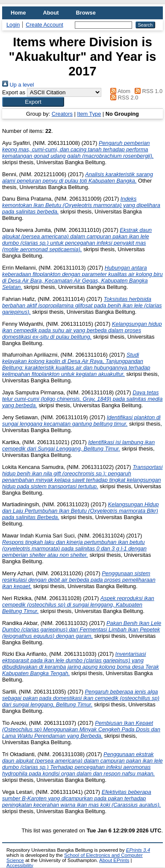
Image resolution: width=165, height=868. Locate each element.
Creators (62, 114)
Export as (14, 92)
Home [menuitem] (18, 13)
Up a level (18, 85)
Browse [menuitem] (86, 13)
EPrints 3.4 (138, 850)
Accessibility (20, 865)
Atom (119, 91)
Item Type (89, 114)
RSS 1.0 (147, 91)
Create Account (44, 25)
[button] (33, 102)
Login (13, 25)
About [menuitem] (51, 13)
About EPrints (114, 860)
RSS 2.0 (123, 98)
